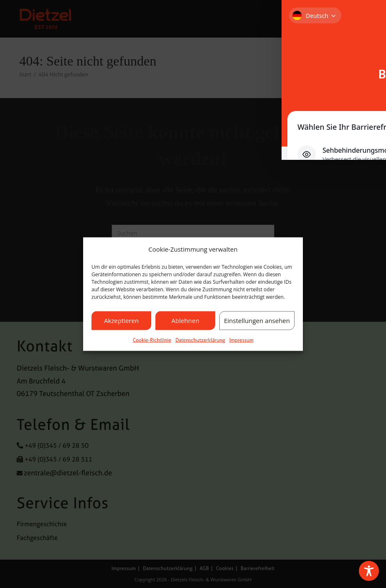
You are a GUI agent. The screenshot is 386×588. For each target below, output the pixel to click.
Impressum (241, 340)
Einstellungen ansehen (257, 320)
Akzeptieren (121, 320)
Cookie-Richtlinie (152, 340)
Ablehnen (185, 320)
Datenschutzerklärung (200, 340)
